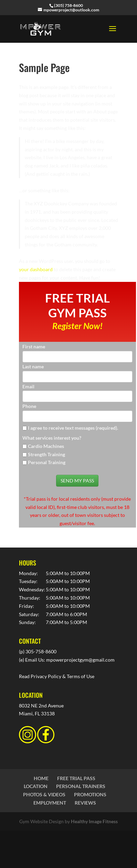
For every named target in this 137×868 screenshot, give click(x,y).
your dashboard (36, 269)
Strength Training (46, 454)
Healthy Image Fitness (94, 821)
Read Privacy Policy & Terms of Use (57, 676)
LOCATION (36, 786)
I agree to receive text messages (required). (70, 428)
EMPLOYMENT (50, 803)
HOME (41, 778)
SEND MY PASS (77, 481)
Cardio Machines (46, 446)
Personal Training (47, 462)
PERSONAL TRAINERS (81, 786)
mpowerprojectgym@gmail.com (80, 660)
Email (28, 386)
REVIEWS (85, 803)
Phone (29, 406)
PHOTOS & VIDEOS (44, 794)
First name (34, 346)
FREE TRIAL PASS (76, 778)
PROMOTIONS (90, 794)
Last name (33, 366)
